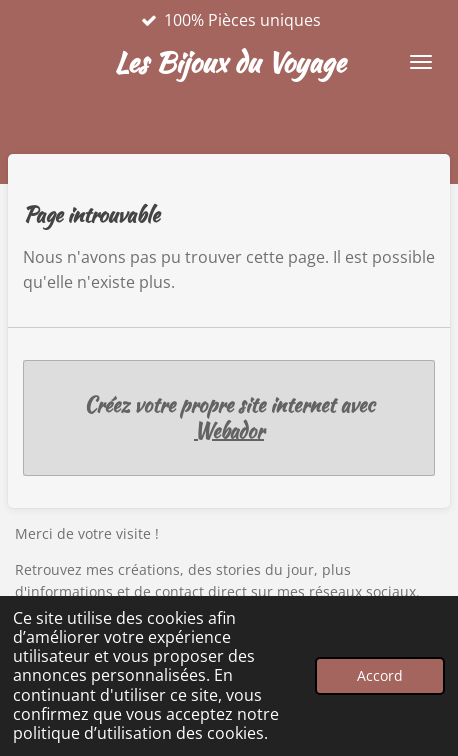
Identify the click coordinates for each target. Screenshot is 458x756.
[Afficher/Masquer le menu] (421, 62)
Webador (229, 431)
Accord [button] (380, 675)
